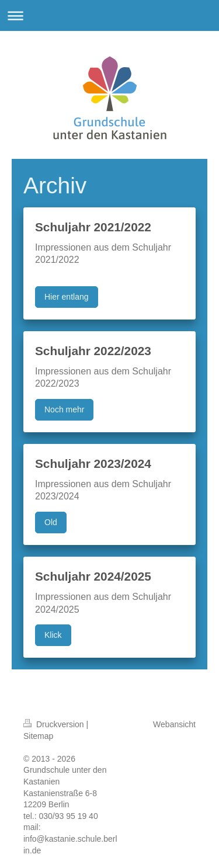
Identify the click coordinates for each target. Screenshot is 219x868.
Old (51, 522)
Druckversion (55, 724)
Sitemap (38, 736)
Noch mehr (64, 409)
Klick (53, 635)
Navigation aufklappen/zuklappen (109, 15)
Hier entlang (67, 297)
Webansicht (174, 724)
